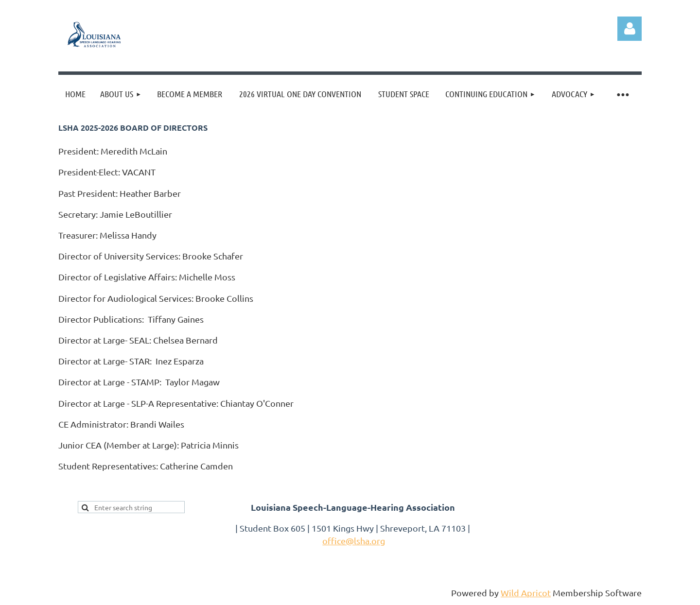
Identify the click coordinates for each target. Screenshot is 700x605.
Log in (630, 29)
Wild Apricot (526, 593)
